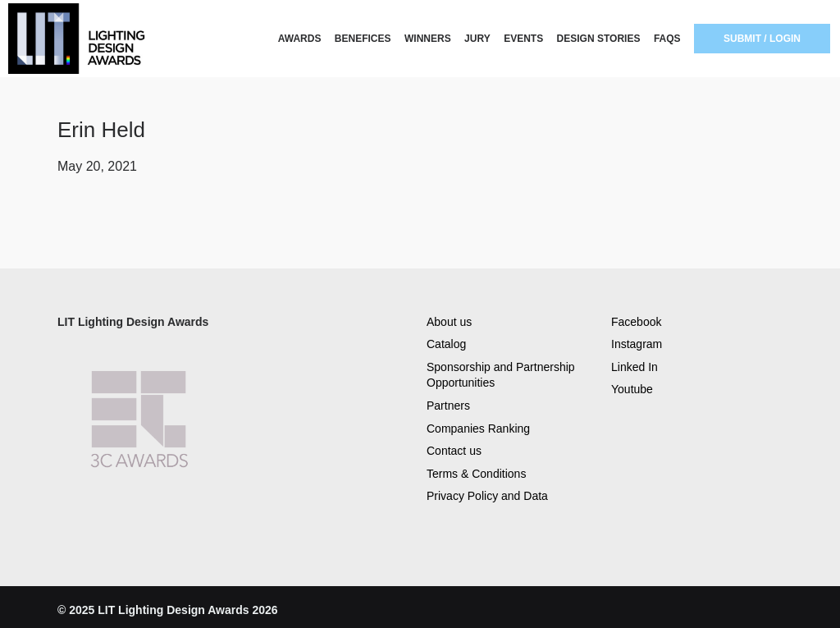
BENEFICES (363, 39)
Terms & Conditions (476, 474)
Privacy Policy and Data (487, 496)
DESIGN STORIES (599, 39)
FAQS (667, 39)
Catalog (446, 344)
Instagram (637, 344)
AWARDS (300, 39)
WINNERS (428, 39)
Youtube (632, 389)
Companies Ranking (478, 429)
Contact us (454, 451)
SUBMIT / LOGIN (762, 39)
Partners (448, 406)
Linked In (635, 367)
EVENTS (523, 39)
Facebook (636, 322)
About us (449, 322)
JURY (477, 39)
